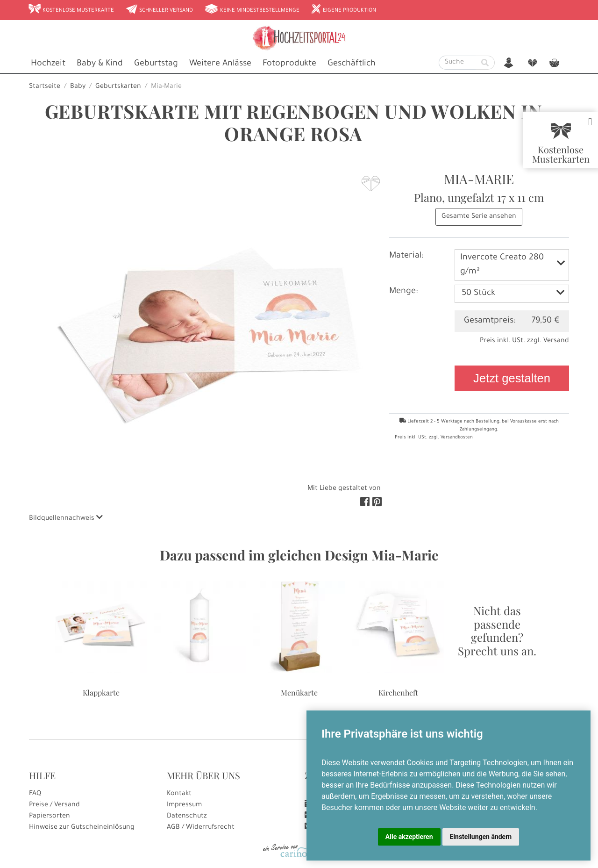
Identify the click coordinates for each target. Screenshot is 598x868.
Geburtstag (156, 64)
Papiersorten (50, 817)
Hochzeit (48, 64)
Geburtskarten (118, 87)
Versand (556, 341)
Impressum (184, 805)
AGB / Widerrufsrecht (201, 828)
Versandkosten (457, 438)
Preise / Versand (54, 805)
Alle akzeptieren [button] (409, 837)
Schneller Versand (159, 10)
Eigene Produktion (343, 10)
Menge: (403, 292)
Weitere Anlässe (220, 64)
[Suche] (457, 63)
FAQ (35, 794)
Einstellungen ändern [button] (481, 837)
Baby (78, 87)
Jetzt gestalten (512, 378)
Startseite (45, 87)
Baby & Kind (100, 64)
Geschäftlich (352, 64)
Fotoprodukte (289, 64)
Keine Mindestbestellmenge (252, 10)
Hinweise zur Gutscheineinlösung (82, 828)
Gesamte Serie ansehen (479, 217)
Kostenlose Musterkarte (71, 10)
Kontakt (179, 794)
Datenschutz (187, 817)
